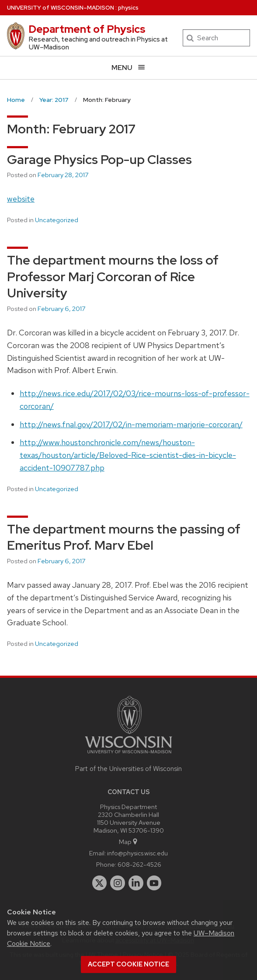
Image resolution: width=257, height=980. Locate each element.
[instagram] (118, 883)
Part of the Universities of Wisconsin (128, 769)
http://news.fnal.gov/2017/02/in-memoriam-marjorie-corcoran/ (131, 424)
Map (129, 842)
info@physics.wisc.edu (137, 853)
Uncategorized (57, 220)
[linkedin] (136, 883)
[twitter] (100, 883)
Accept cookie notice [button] (128, 964)
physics (128, 8)
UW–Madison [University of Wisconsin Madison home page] (61, 8)
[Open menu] (128, 68)
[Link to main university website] (128, 755)
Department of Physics (87, 29)
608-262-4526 (139, 864)
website (21, 199)
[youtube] (154, 883)
